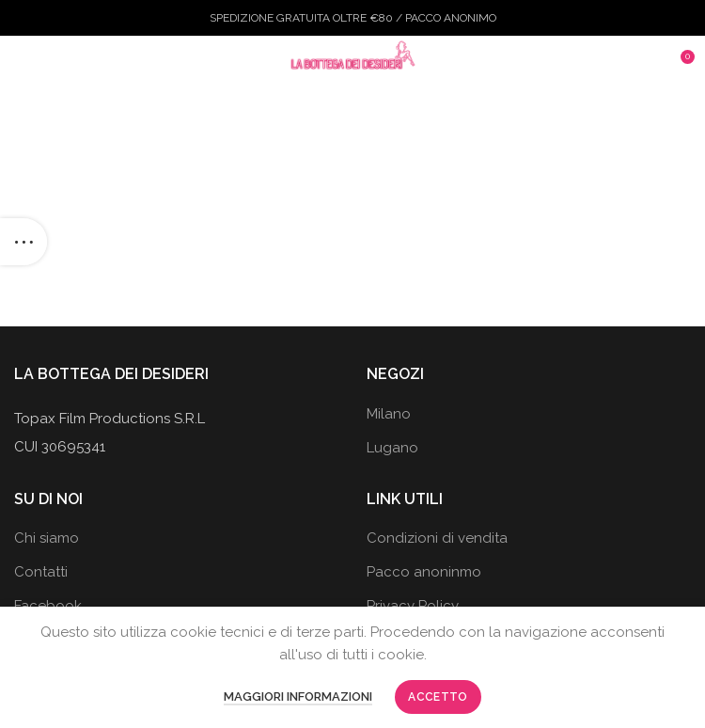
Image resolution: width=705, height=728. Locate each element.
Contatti (41, 572)
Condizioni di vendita (437, 538)
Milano (389, 414)
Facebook (48, 606)
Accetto (438, 697)
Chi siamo (47, 538)
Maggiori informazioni (298, 696)
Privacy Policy (413, 606)
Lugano (392, 448)
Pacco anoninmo (424, 572)
